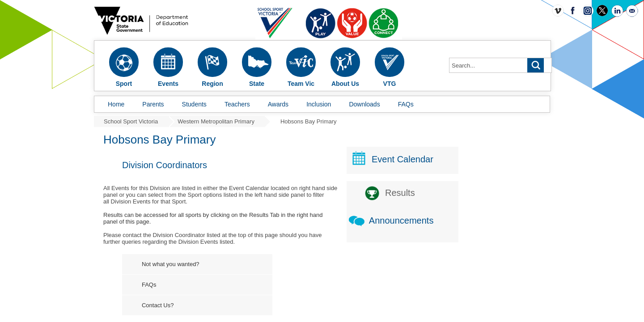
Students (194, 104)
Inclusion (319, 104)
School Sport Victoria (131, 121)
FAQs (406, 104)
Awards (278, 104)
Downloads (364, 104)
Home (116, 104)
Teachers (237, 104)
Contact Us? (226, 305)
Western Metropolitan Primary (216, 121)
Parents (153, 104)
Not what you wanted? (239, 264)
